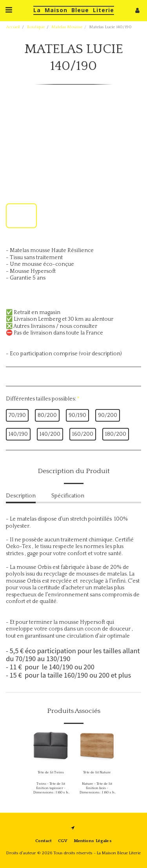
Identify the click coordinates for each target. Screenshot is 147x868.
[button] (9, 10)
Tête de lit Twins (51, 772)
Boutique (36, 27)
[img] (51, 746)
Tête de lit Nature (97, 772)
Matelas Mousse (67, 27)
